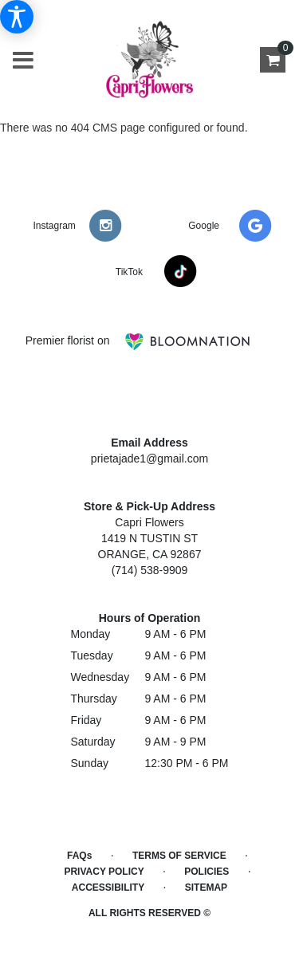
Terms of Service (179, 856)
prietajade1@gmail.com (149, 459)
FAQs (79, 856)
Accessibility (108, 888)
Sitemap (206, 888)
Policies (207, 872)
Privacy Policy (104, 872)
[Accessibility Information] (17, 17)
